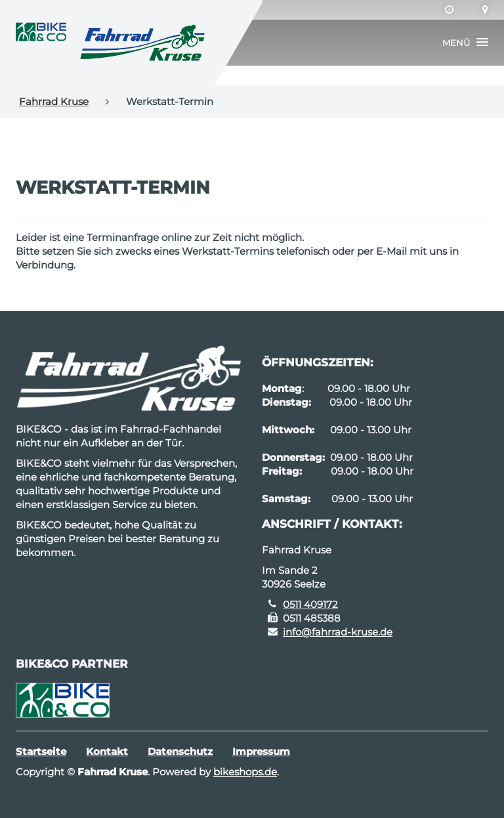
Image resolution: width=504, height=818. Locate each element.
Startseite (41, 751)
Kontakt (107, 751)
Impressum (261, 751)
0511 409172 (310, 604)
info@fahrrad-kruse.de (338, 632)
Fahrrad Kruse (54, 101)
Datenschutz (180, 751)
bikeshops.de (245, 772)
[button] (465, 43)
